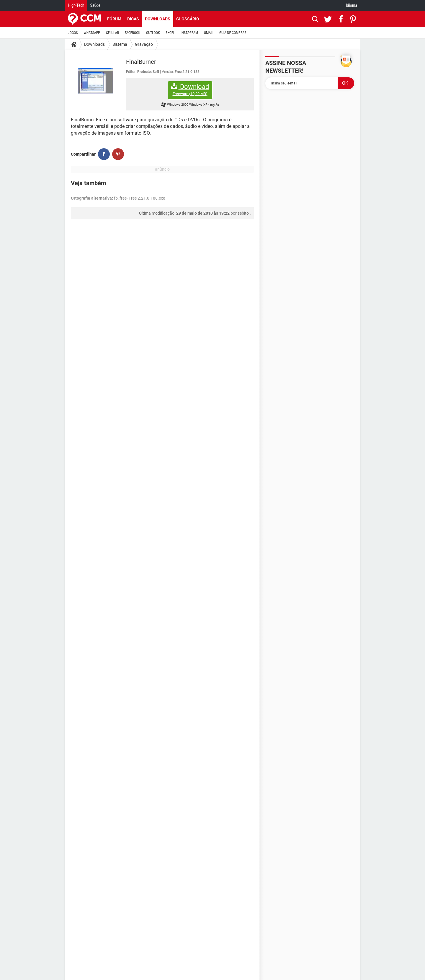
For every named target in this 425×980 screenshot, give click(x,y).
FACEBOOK (133, 33)
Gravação (144, 44)
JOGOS (73, 33)
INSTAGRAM (189, 33)
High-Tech (76, 5)
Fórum (114, 19)
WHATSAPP (92, 33)
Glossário (188, 19)
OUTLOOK (153, 33)
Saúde (95, 5)
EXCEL (170, 33)
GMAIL (209, 33)
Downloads (158, 19)
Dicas (133, 19)
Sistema (120, 44)
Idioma (352, 5)
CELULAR (112, 33)
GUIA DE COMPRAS (233, 33)
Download (190, 90)
